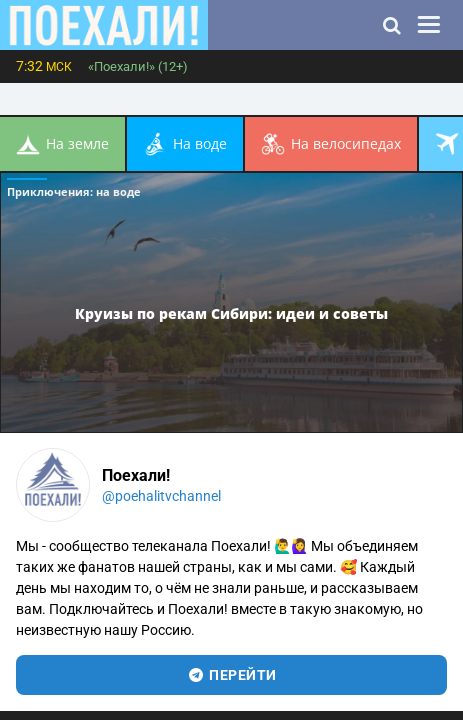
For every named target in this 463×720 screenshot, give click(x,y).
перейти (231, 675)
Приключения (74, 191)
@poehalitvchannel (161, 496)
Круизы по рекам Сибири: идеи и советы (231, 312)
